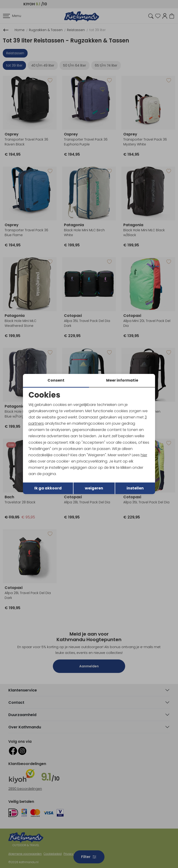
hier (144, 455)
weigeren (94, 488)
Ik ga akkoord (48, 488)
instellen (135, 488)
